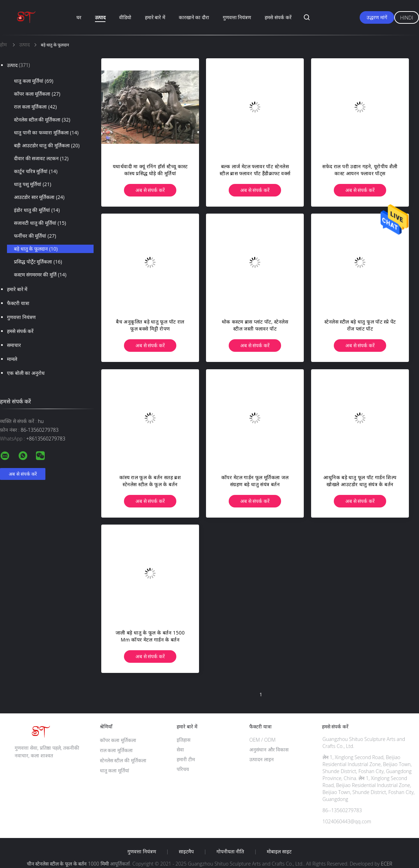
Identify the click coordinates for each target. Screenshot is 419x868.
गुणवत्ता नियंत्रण (237, 17)
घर (79, 17)
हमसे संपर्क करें (278, 17)
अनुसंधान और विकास (269, 750)
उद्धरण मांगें (377, 17)
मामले (12, 359)
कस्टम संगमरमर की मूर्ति (40, 275)
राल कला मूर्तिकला (35, 107)
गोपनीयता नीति (230, 852)
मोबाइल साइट (279, 852)
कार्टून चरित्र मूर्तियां (36, 171)
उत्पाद (100, 17)
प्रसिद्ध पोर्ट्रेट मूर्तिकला (38, 262)
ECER (387, 864)
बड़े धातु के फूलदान (36, 249)
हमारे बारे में (155, 17)
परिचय (183, 769)
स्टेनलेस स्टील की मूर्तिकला (42, 120)
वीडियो (125, 17)
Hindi (407, 18)
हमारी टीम (186, 759)
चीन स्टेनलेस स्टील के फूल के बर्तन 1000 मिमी (68, 864)
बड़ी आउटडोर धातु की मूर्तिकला (47, 146)
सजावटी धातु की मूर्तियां (40, 223)
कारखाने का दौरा (194, 17)
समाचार (14, 345)
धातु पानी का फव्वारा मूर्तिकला (46, 133)
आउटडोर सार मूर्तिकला (39, 197)
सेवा (180, 750)
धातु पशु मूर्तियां (33, 184)
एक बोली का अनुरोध (26, 373)
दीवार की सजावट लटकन (41, 158)
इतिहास (183, 740)
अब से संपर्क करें (150, 190)
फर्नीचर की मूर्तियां (35, 236)
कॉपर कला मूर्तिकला (37, 94)
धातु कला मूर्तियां (34, 81)
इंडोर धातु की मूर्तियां (37, 210)
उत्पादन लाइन (262, 759)
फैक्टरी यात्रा (18, 303)
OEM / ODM (262, 740)
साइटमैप (186, 852)
